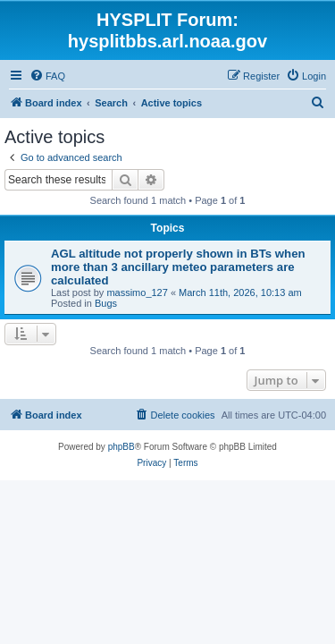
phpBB (121, 447)
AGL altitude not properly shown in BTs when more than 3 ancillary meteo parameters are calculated (178, 267)
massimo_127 (137, 292)
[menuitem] (47, 76)
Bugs (106, 303)
